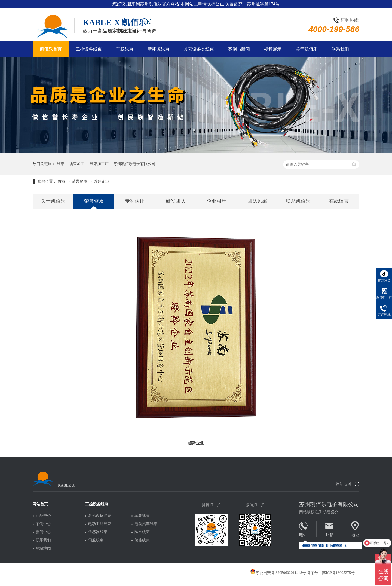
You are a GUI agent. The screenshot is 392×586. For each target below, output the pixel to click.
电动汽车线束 (146, 524)
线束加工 (77, 164)
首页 (62, 181)
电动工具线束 (100, 524)
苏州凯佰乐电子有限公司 (134, 164)
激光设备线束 (100, 516)
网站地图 (344, 484)
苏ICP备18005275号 (338, 573)
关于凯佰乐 (307, 49)
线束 (60, 164)
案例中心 (43, 524)
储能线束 (142, 540)
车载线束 (125, 49)
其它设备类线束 (199, 49)
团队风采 (257, 201)
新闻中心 (43, 532)
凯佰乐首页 (51, 49)
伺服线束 (96, 540)
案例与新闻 (239, 49)
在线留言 (339, 201)
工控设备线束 (89, 49)
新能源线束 (158, 49)
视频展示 (273, 49)
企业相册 (216, 201)
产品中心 (43, 516)
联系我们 (340, 49)
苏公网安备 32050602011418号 (278, 573)
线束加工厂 (99, 164)
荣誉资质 (80, 181)
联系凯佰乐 (298, 201)
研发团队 (176, 201)
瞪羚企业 (102, 181)
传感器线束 (98, 532)
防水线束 (142, 532)
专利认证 (135, 201)
